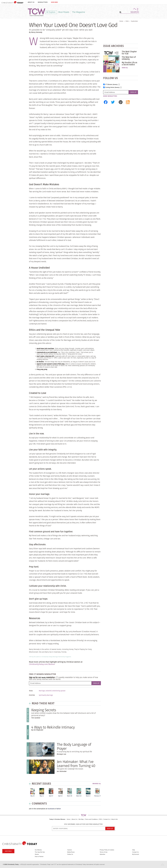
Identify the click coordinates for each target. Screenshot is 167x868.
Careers (70, 850)
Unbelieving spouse (59, 691)
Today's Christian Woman (57, 819)
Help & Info (114, 819)
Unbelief (48, 691)
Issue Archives (113, 46)
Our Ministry (38, 850)
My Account (136, 854)
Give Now (54, 2)
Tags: (31, 691)
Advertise (102, 854)
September (134, 21)
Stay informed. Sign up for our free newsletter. (83, 824)
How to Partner (39, 856)
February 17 (97, 796)
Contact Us (107, 819)
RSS (100, 819)
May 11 (42, 796)
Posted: (32, 695)
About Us (31, 2)
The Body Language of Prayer (74, 746)
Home (121, 21)
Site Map (81, 819)
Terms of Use (104, 852)
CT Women (111, 85)
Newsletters (43, 2)
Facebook (51, 809)
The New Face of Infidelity (129, 58)
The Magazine (79, 12)
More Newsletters (110, 96)
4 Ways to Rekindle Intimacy (53, 727)
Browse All (97, 784)
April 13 (60, 796)
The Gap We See (40, 852)
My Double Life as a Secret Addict (129, 64)
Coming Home (112, 87)
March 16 (79, 796)
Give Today (8, 851)
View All (125, 68)
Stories (37, 854)
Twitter (59, 809)
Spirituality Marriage (46, 695)
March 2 (88, 796)
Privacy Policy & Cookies (107, 850)
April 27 (51, 796)
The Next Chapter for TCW (129, 53)
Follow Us (70, 854)
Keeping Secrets (44, 710)
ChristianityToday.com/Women (42, 664)
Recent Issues (41, 784)
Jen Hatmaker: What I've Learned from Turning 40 (76, 764)
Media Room (71, 852)
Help (134, 850)
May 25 (32, 796)
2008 (127, 21)
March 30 (70, 796)
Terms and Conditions (91, 819)
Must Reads (64, 12)
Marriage (42, 691)
